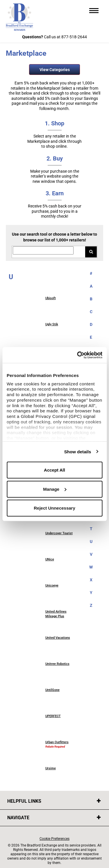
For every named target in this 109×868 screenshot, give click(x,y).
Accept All (54, 470)
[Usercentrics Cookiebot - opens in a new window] (78, 355)
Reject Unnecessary (54, 508)
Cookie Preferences (54, 839)
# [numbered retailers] (91, 273)
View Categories (55, 70)
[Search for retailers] (43, 251)
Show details (78, 451)
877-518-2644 (74, 37)
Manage (55, 489)
